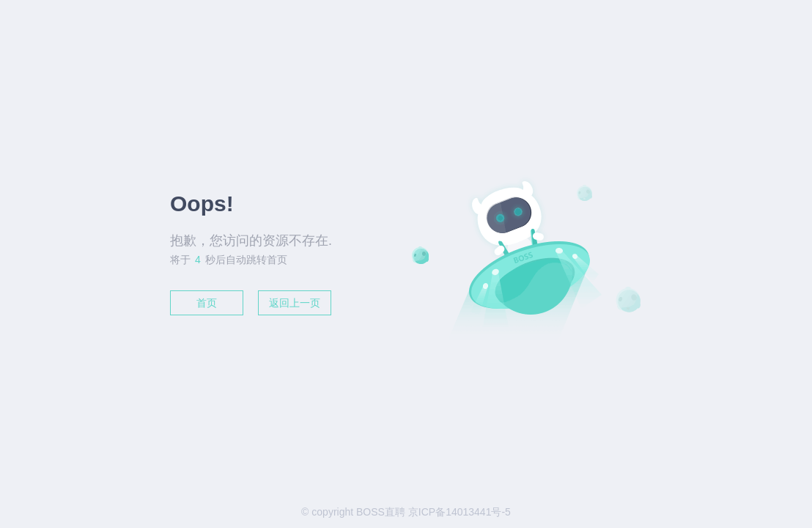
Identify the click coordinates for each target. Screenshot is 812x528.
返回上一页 (295, 303)
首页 (207, 303)
